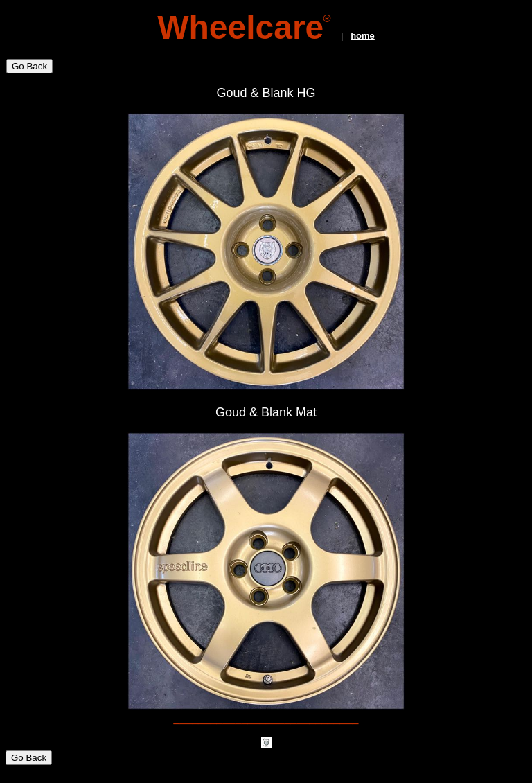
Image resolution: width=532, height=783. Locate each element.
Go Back (29, 66)
